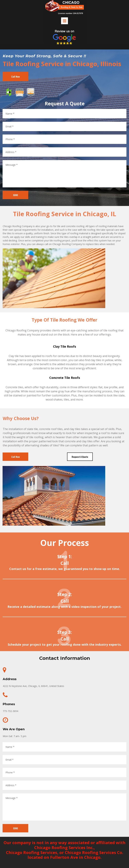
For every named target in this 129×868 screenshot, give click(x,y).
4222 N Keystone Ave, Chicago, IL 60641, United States (33, 686)
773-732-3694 (10, 711)
